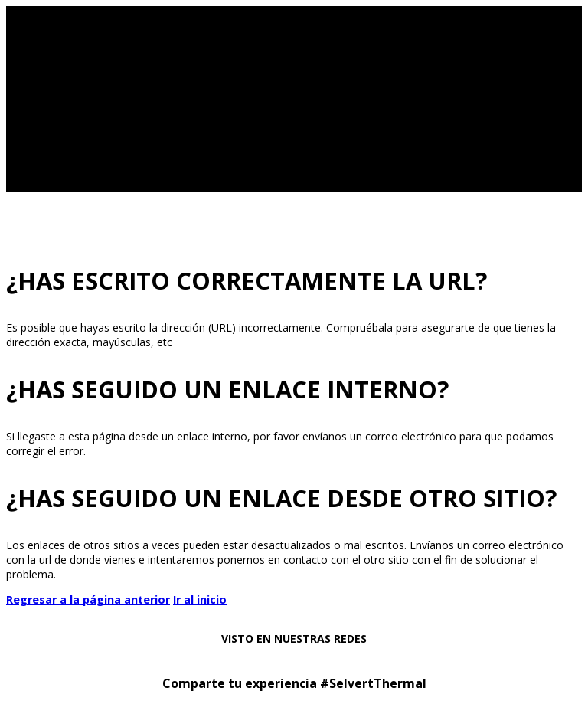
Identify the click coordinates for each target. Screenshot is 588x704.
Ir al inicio (200, 599)
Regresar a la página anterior (88, 599)
